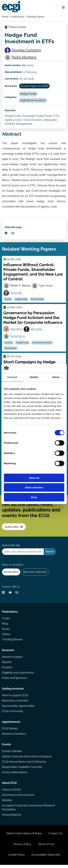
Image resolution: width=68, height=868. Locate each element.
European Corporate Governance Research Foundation (29, 810)
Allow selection (34, 487)
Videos (6, 636)
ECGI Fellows (10, 731)
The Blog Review (12, 642)
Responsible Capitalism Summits (22, 770)
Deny (34, 497)
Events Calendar (12, 754)
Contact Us (55, 836)
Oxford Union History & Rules (24, 836)
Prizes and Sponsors (15, 680)
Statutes (7, 803)
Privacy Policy (22, 847)
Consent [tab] (12, 377)
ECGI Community (13, 714)
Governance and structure (18, 798)
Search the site (11, 547)
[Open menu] (63, 7)
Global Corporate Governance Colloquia (27, 759)
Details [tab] (34, 377)
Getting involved (13, 691)
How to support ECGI (15, 698)
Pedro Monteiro (24, 57)
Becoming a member (15, 703)
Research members (14, 736)
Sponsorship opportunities (18, 708)
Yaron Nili (16, 293)
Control (8, 300)
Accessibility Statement (46, 858)
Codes (6, 620)
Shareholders (11, 349)
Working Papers (36, 17)
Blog (5, 626)
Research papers (12, 659)
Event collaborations (15, 775)
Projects (7, 670)
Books (6, 631)
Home (5, 17)
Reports (7, 664)
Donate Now (11, 574)
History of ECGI (11, 792)
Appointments (11, 724)
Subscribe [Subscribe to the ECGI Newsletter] (14, 528)
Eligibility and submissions (18, 675)
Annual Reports (11, 818)
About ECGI (9, 786)
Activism (9, 343)
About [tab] (56, 377)
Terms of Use (46, 847)
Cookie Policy (16, 858)
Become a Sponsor (35, 574)
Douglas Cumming (27, 50)
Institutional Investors (33, 101)
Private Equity (37, 300)
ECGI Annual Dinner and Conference (24, 764)
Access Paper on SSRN (34, 86)
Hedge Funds (28, 94)
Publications (18, 17)
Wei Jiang (36, 330)
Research (8, 652)
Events (6, 747)
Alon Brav (16, 330)
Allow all (34, 478)
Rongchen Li (18, 337)
